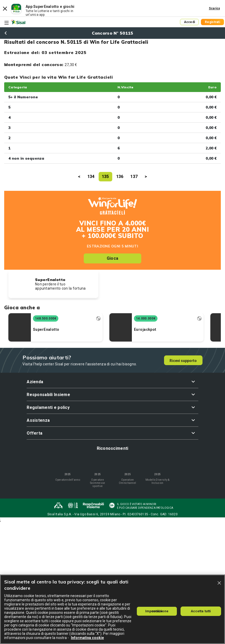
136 (120, 177)
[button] (112, 382)
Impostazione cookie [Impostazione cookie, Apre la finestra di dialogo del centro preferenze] (157, 611)
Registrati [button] (212, 22)
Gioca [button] (113, 258)
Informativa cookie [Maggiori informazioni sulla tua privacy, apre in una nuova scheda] (87, 638)
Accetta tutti (201, 611)
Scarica (215, 8)
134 (91, 177)
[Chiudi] (219, 583)
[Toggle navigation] (7, 23)
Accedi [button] (190, 22)
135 (105, 177)
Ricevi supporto (183, 361)
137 (134, 177)
